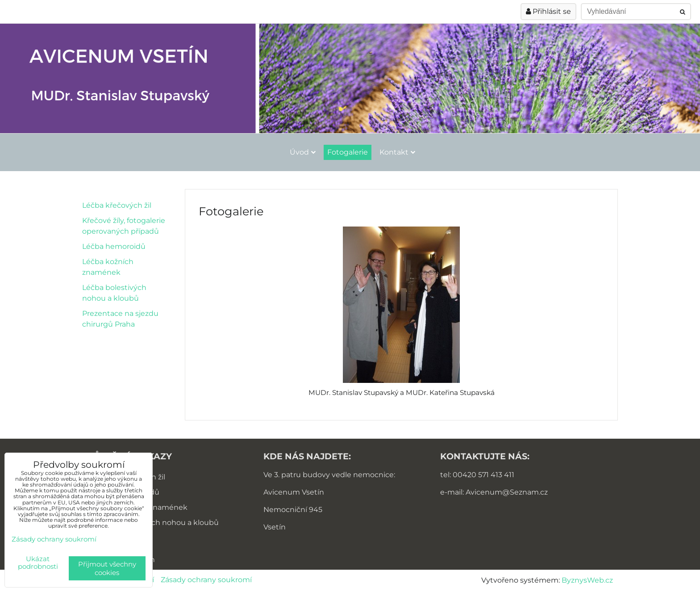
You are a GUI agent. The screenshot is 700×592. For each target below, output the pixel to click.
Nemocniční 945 (293, 510)
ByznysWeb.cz (587, 580)
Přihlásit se (548, 11)
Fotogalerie (348, 152)
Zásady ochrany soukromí (206, 580)
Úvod (303, 152)
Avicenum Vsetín (294, 492)
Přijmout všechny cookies (107, 568)
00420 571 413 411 (483, 475)
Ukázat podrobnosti (38, 563)
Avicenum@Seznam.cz (507, 492)
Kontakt (397, 152)
